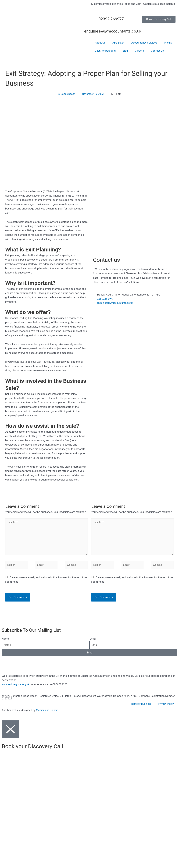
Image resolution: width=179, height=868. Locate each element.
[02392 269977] (128, 20)
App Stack (118, 43)
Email (93, 641)
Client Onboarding (105, 51)
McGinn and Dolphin (48, 713)
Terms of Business (140, 706)
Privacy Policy (166, 706)
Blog (125, 51)
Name (5, 641)
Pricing (168, 43)
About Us (100, 43)
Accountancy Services (144, 43)
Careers (139, 51)
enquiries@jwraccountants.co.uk (117, 31)
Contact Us (157, 51)
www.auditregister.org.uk (16, 687)
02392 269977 (109, 19)
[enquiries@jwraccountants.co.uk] (128, 33)
